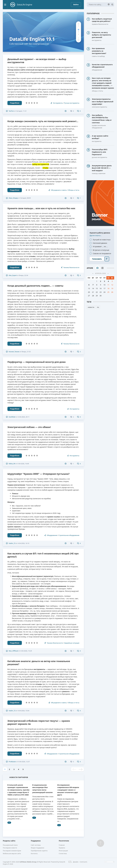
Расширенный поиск (10, 845)
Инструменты (58, 103)
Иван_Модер (13, 198)
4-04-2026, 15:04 (23, 711)
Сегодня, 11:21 (21, 111)
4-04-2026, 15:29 (26, 651)
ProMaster (12, 762)
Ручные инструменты (72, 103)
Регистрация (63, 851)
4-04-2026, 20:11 (24, 417)
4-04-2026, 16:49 (23, 464)
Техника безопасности (71, 267)
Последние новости (10, 848)
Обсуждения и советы (59, 190)
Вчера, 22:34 (24, 275)
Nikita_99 (12, 464)
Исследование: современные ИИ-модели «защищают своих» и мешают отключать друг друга (68, 790)
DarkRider (12, 417)
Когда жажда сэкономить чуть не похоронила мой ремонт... (43, 121)
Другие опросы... (96, 235)
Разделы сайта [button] (9, 841)
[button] (78, 25)
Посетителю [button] (64, 841)
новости (91, 307)
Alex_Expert (13, 275)
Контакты (34, 853)
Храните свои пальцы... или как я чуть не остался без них (41, 208)
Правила (62, 848)
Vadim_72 (12, 543)
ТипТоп (11, 111)
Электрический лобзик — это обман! (29, 427)
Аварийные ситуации (72, 643)
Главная (62, 845)
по (98, 307)
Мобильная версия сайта (12, 853)
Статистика (63, 853)
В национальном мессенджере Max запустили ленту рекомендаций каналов (42, 789)
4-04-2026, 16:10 (23, 543)
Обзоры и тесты (74, 190)
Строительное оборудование (69, 535)
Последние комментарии (12, 851)
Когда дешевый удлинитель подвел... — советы (35, 286)
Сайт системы (36, 845)
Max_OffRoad (13, 651)
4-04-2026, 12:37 (24, 762)
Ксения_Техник (14, 352)
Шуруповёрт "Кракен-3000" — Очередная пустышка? (38, 474)
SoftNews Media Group (28, 862)
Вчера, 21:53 (26, 352)
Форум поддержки (38, 848)
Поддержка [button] (36, 841)
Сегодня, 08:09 (25, 198)
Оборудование (52, 535)
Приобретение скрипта (39, 851)
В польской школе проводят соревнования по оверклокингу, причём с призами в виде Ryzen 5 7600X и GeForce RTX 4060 (18, 790)
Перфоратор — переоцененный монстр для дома (37, 362)
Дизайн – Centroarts (78, 862)
